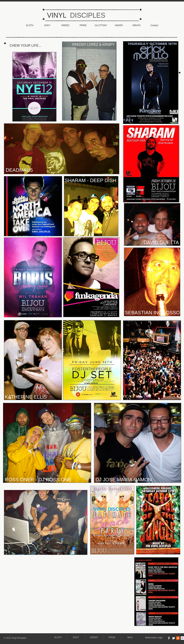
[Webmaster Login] (154, 638)
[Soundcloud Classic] (178, 638)
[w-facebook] (169, 638)
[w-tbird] (173, 638)
